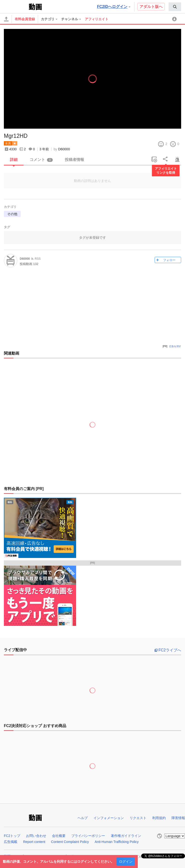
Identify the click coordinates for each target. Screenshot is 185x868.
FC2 (16, 6)
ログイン (126, 861)
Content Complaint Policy (70, 842)
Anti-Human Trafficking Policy (117, 842)
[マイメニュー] (175, 19)
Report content (34, 842)
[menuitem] (175, 7)
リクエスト (138, 818)
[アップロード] (6, 19)
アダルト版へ (151, 7)
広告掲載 (11, 842)
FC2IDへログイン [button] (114, 7)
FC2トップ (12, 836)
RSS (38, 259)
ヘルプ (83, 818)
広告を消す (175, 346)
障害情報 (178, 818)
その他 (12, 214)
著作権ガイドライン (126, 836)
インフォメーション (109, 818)
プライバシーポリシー (88, 836)
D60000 (64, 149)
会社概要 (59, 836)
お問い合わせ (36, 836)
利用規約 (159, 818)
